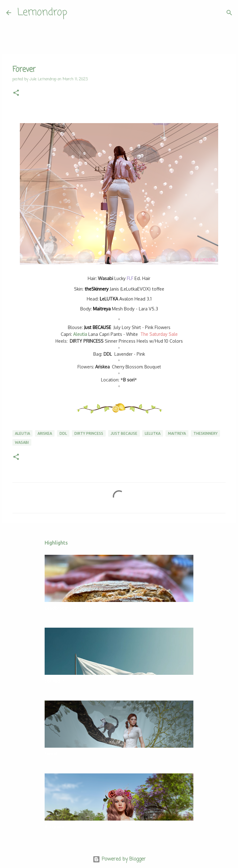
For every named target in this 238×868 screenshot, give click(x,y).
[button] (16, 93)
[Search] (76, 13)
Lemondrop (42, 13)
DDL (108, 354)
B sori (129, 380)
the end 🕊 (56, 681)
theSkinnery (97, 289)
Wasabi (22, 442)
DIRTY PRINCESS (87, 341)
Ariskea (102, 367)
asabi (106, 278)
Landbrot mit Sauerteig (69, 608)
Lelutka (153, 433)
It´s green (54, 827)
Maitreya (102, 309)
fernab (51, 754)
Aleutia (80, 334)
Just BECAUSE (97, 327)
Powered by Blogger (119, 859)
